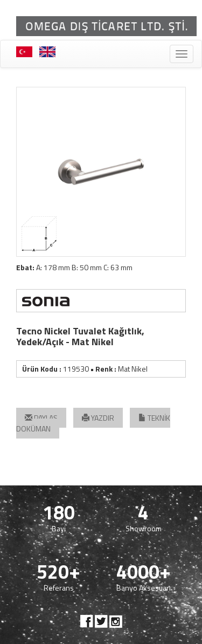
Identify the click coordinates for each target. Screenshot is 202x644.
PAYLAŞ (41, 418)
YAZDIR (98, 418)
